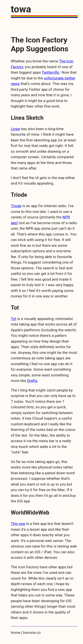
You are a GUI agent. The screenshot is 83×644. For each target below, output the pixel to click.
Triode (16, 206)
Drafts (32, 381)
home (16, 632)
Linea (15, 129)
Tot (14, 319)
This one (18, 524)
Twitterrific (51, 72)
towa (21, 9)
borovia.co (32, 632)
